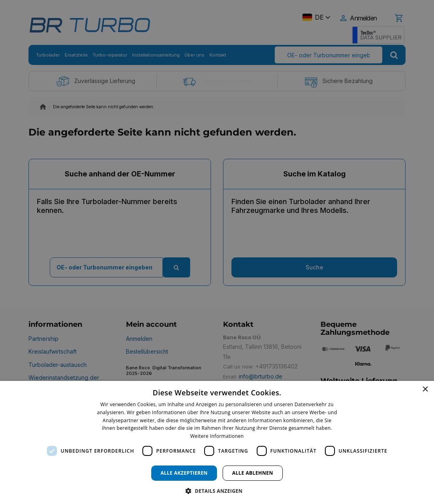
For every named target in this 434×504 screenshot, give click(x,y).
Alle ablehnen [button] (253, 473)
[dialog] (217, 442)
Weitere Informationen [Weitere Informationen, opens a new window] (217, 436)
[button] (217, 491)
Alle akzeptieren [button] (184, 473)
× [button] (425, 390)
